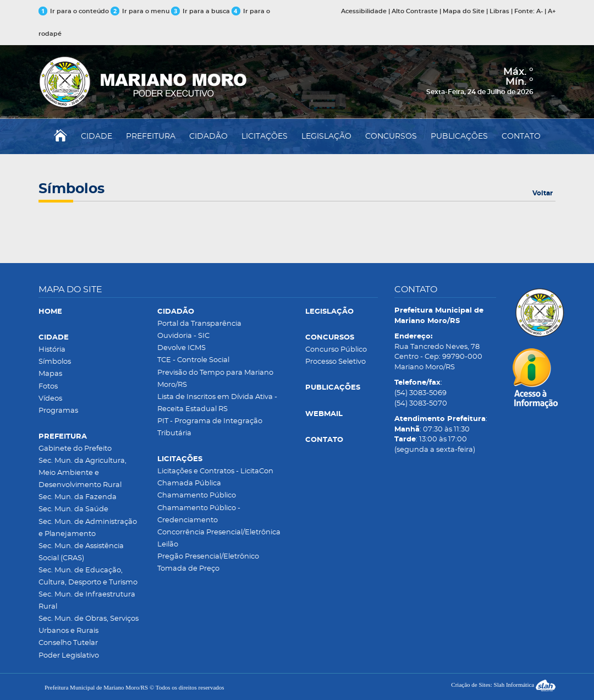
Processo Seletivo (335, 362)
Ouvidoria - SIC (183, 336)
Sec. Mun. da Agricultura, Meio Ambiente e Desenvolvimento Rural (82, 473)
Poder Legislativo (69, 656)
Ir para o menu (141, 11)
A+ (552, 11)
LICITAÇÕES (265, 136)
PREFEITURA (151, 136)
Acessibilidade (364, 11)
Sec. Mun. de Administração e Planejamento (88, 528)
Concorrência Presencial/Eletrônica (219, 532)
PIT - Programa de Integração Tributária (210, 427)
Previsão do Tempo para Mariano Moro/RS (215, 379)
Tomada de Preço (188, 569)
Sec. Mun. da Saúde (73, 509)
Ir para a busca (200, 11)
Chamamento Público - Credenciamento (199, 514)
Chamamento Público (197, 496)
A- (540, 11)
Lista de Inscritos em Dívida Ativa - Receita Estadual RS (217, 403)
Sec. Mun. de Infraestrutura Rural (87, 601)
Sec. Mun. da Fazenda (78, 497)
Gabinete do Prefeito (75, 449)
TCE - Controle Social (193, 360)
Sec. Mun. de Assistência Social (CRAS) (81, 552)
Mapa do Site (464, 11)
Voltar (543, 193)
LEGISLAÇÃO (326, 136)
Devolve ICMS (182, 348)
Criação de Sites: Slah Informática (503, 685)
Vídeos (50, 399)
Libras (499, 11)
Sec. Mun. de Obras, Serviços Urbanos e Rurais (89, 625)
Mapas (50, 374)
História (52, 350)
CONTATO (521, 136)
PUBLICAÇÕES (459, 136)
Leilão (168, 545)
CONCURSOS (391, 136)
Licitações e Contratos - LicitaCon (215, 471)
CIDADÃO (208, 136)
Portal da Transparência (199, 324)
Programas (58, 411)
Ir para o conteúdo (74, 11)
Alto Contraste (415, 11)
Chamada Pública (189, 483)
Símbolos (55, 362)
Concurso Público (336, 350)
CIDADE (97, 136)
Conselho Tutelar (68, 643)
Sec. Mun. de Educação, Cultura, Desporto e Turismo (88, 576)
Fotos (48, 387)
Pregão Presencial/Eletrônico (208, 557)
